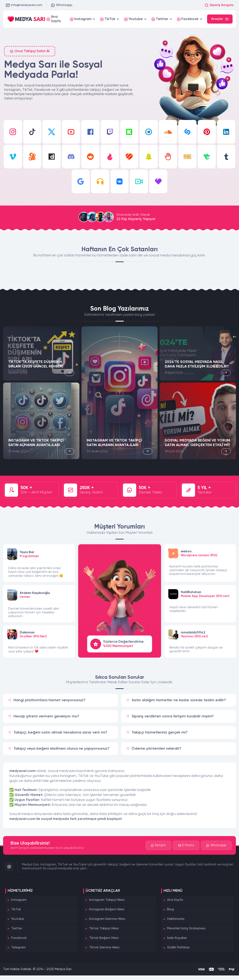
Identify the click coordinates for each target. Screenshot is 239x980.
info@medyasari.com (24, 5)
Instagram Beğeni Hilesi (107, 909)
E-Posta (186, 845)
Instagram (19, 900)
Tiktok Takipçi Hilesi (104, 929)
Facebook (19, 938)
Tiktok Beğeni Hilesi (104, 938)
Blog (170, 909)
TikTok (16, 909)
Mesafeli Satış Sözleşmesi (186, 929)
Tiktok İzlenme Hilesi (104, 948)
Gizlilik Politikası (178, 948)
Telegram (18, 948)
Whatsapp (62, 5)
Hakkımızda (176, 919)
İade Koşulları (177, 938)
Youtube (18, 919)
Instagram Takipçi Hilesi (107, 900)
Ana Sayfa (175, 900)
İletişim (158, 845)
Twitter (17, 929)
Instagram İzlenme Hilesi (107, 919)
